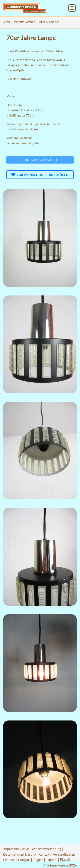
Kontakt (44, 854)
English (38, 860)
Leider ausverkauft (40, 160)
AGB (25, 849)
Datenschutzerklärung (20, 854)
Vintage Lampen (25, 22)
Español (52, 860)
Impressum (11, 849)
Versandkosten (64, 854)
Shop (7, 22)
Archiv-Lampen (49, 22)
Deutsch (9, 860)
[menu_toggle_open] (72, 8)
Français (24, 860)
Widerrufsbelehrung (46, 849)
